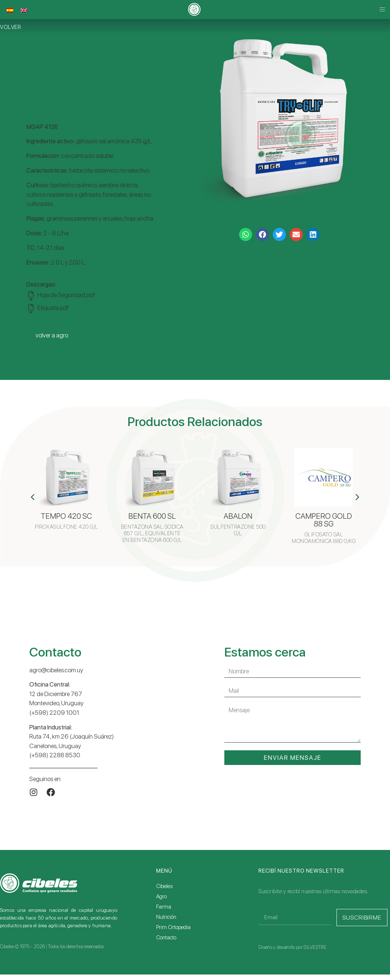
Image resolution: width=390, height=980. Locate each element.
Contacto (166, 938)
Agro (161, 896)
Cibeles (164, 886)
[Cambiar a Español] (10, 10)
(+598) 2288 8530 (55, 755)
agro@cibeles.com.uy (56, 670)
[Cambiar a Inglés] (24, 10)
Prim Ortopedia (173, 927)
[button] (382, 10)
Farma (164, 907)
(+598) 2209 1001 (54, 713)
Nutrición (166, 917)
